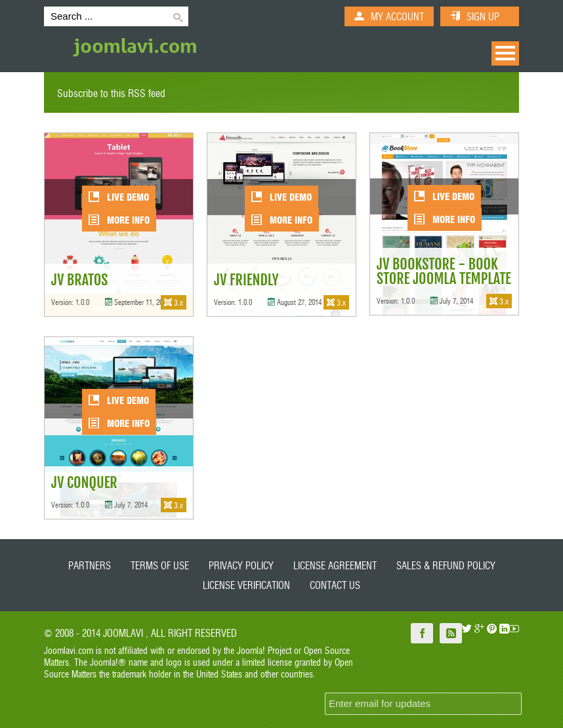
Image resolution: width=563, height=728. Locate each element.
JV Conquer (84, 482)
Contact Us (335, 585)
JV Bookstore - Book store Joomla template (444, 271)
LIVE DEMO (119, 197)
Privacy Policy (241, 565)
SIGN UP (483, 16)
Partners (90, 565)
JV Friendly (246, 280)
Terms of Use (160, 565)
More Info (119, 220)
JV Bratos (79, 280)
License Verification (246, 585)
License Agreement (335, 565)
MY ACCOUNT (397, 16)
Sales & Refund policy (446, 565)
